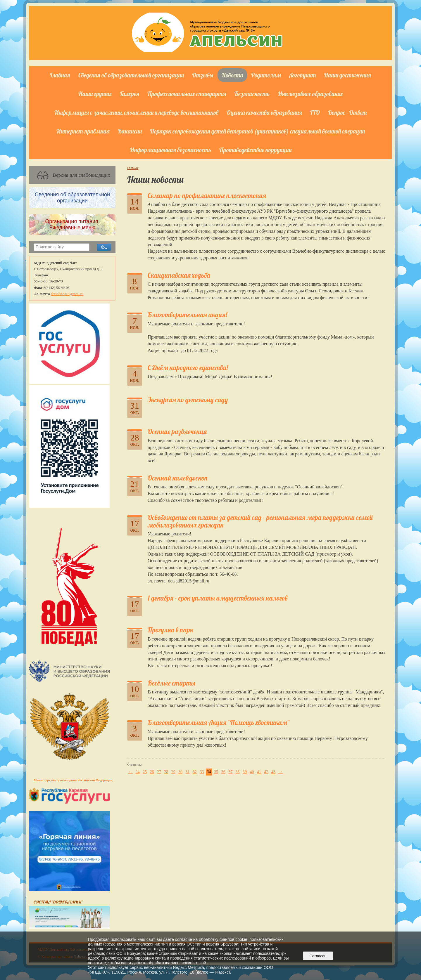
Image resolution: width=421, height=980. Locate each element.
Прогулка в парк (170, 630)
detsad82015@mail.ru (67, 294)
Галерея (130, 94)
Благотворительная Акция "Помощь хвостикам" (219, 723)
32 (195, 772)
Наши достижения (347, 75)
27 (159, 772)
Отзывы (203, 75)
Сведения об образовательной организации (131, 75)
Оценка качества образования (264, 112)
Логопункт (302, 75)
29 (173, 772)
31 (188, 772)
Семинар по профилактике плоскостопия (207, 196)
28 (166, 772)
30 (180, 772)
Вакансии (130, 131)
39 (245, 772)
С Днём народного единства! (188, 368)
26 (152, 772)
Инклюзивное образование (310, 94)
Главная (60, 75)
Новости (232, 75)
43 (273, 772)
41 (259, 772)
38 (238, 772)
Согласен (318, 956)
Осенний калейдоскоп (177, 478)
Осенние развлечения (177, 432)
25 (145, 772)
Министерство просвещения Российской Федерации (73, 780)
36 (223, 772)
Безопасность (252, 94)
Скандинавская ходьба (179, 275)
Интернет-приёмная (83, 131)
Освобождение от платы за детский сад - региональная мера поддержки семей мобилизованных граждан (260, 521)
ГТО (315, 112)
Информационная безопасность (170, 150)
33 (202, 772)
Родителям (266, 75)
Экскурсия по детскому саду (188, 400)
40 (252, 772)
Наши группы (95, 94)
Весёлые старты (171, 683)
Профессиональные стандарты (187, 94)
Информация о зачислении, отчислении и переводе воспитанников (136, 112)
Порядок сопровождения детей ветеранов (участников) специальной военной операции (257, 131)
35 (216, 772)
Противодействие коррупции (255, 150)
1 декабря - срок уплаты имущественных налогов (218, 598)
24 (138, 772)
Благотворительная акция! (187, 315)
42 (266, 772)
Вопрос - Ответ (347, 112)
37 (230, 772)
